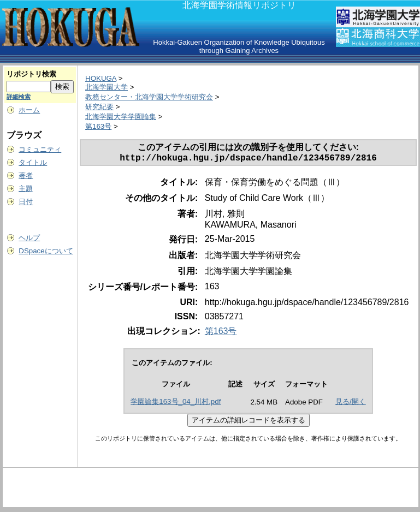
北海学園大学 (107, 87)
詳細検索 (19, 97)
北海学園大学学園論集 (121, 117)
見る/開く (351, 404)
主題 (26, 189)
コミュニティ (40, 149)
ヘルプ (29, 238)
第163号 (98, 126)
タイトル (33, 162)
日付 (26, 202)
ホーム (29, 110)
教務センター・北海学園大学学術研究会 (149, 97)
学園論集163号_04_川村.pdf (176, 404)
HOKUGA (101, 78)
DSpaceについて (46, 251)
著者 (26, 175)
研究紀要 (99, 107)
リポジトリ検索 (31, 74)
